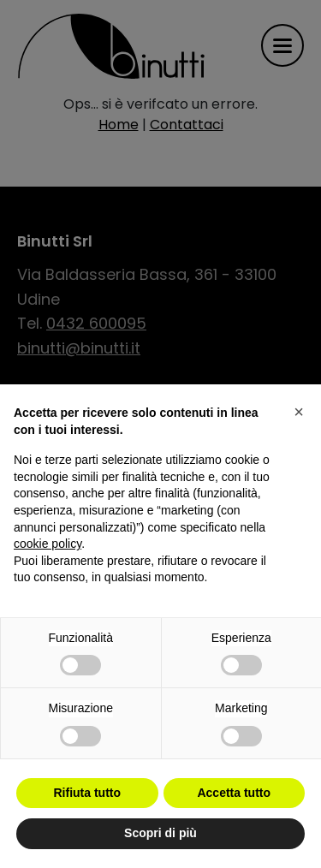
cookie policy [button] (48, 544)
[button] (299, 412)
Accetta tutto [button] (234, 793)
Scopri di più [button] (160, 833)
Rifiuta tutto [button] (87, 793)
